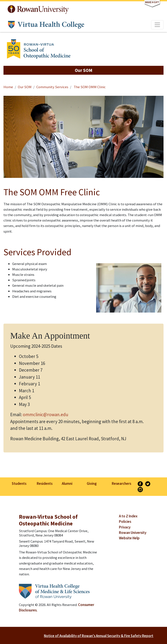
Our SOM (25, 87)
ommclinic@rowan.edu (46, 415)
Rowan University (38, 10)
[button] (83, 70)
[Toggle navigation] (157, 25)
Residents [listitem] (45, 483)
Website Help (129, 538)
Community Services (52, 87)
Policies (125, 521)
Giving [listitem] (92, 483)
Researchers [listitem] (121, 483)
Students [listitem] (19, 483)
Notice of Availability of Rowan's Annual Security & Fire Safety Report (99, 636)
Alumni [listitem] (67, 483)
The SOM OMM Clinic (89, 87)
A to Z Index (128, 516)
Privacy (125, 527)
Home (8, 87)
